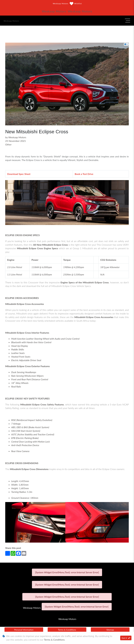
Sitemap (110, 630)
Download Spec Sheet (19, 174)
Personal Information (24, 630)
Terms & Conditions (67, 630)
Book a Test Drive (84, 174)
